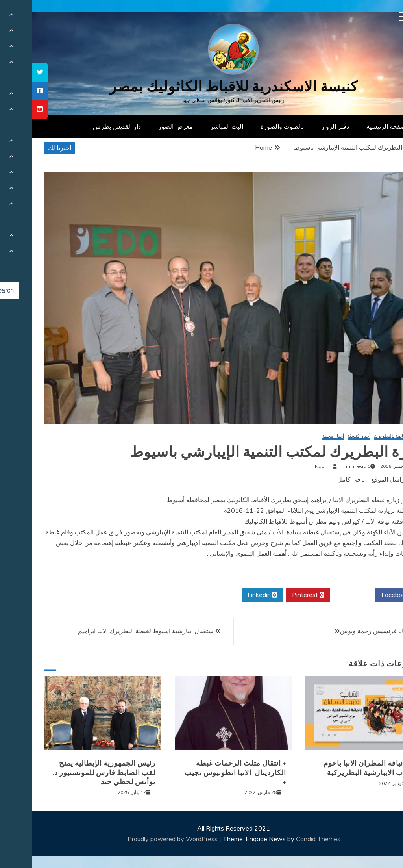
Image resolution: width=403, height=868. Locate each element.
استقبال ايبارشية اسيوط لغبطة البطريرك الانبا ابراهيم (115, 631)
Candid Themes (286, 839)
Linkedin (230, 595)
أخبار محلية (301, 436)
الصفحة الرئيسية (356, 126)
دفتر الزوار (303, 126)
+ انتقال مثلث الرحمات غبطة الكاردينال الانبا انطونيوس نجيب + (203, 772)
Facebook (366, 595)
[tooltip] (8, 72)
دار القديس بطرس (85, 126)
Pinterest (276, 595)
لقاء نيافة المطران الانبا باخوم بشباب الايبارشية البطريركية (338, 768)
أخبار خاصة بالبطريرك (363, 436)
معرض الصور (144, 126)
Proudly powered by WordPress (141, 839)
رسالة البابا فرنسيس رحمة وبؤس (351, 631)
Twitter (321, 595)
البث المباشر (195, 126)
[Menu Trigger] (372, 17)
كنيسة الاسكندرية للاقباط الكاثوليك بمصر (202, 86)
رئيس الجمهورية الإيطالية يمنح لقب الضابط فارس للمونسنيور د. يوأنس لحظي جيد (72, 772)
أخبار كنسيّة (327, 436)
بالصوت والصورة (250, 126)
